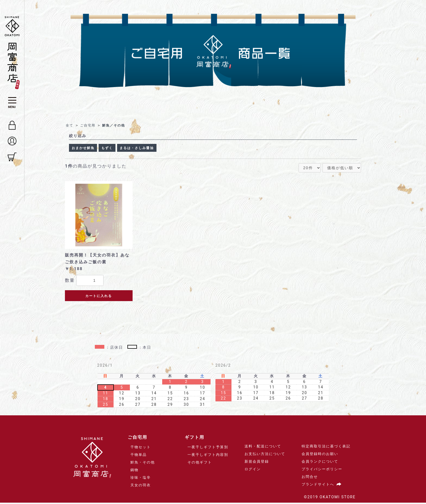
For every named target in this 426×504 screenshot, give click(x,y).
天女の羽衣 (141, 486)
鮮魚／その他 (116, 125)
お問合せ (310, 478)
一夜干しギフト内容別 (208, 456)
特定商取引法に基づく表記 (326, 448)
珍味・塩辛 (141, 479)
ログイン (253, 470)
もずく (113, 148)
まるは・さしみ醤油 (147, 148)
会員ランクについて (320, 463)
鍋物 (134, 471)
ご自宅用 (89, 125)
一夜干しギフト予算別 (208, 448)
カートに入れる (99, 297)
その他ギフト (200, 464)
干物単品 (139, 456)
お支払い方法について (265, 455)
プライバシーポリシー (322, 470)
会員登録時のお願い (320, 455)
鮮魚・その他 (143, 464)
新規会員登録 (257, 463)
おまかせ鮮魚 (85, 148)
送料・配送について (263, 448)
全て (70, 125)
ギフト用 (195, 439)
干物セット (141, 448)
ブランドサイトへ (323, 486)
